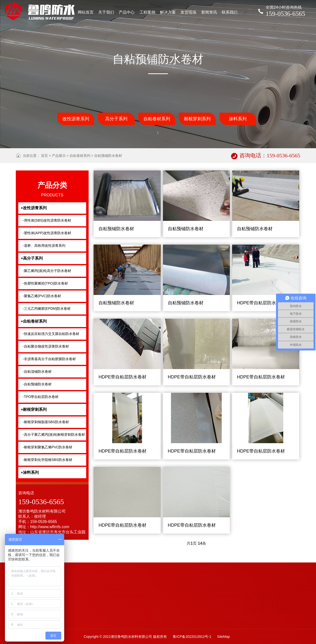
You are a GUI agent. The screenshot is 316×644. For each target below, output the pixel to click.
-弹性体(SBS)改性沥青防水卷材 (47, 220)
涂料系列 (238, 119)
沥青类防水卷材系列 (132, 633)
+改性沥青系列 (34, 208)
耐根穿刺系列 (197, 119)
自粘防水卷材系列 (103, 624)
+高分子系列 (32, 258)
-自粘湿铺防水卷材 (37, 372)
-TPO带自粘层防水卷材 (41, 397)
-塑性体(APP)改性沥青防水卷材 (47, 233)
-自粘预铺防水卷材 (37, 384)
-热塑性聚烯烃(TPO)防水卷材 (45, 283)
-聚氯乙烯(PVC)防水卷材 (42, 296)
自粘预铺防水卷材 (108, 156)
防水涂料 (97, 632)
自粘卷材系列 (157, 119)
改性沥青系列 (76, 119)
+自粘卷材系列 (34, 321)
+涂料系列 (30, 472)
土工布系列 (98, 640)
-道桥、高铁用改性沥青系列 (44, 246)
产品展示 (59, 156)
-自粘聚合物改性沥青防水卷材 (46, 346)
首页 (44, 156)
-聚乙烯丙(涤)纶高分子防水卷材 (47, 271)
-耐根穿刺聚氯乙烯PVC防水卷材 (48, 447)
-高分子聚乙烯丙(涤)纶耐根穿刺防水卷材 (54, 435)
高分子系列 (116, 119)
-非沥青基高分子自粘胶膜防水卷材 (49, 359)
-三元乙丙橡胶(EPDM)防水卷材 (47, 309)
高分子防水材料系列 (132, 625)
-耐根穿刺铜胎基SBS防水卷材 (46, 422)
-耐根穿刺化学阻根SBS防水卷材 (48, 460)
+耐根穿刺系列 (34, 409)
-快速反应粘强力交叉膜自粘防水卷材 (51, 334)
